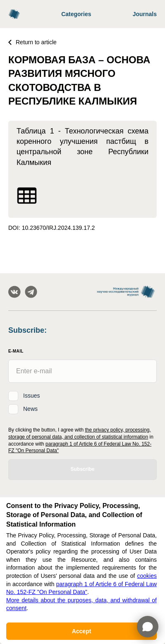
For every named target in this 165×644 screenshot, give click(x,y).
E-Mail (16, 351)
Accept (82, 631)
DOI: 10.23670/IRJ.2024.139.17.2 (51, 228)
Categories (76, 14)
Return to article (32, 42)
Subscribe (82, 469)
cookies (147, 576)
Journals (145, 14)
